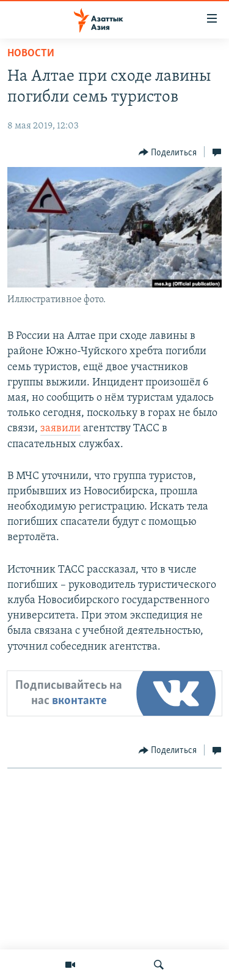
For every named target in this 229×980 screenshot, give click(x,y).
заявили (60, 429)
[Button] (168, 152)
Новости (31, 54)
